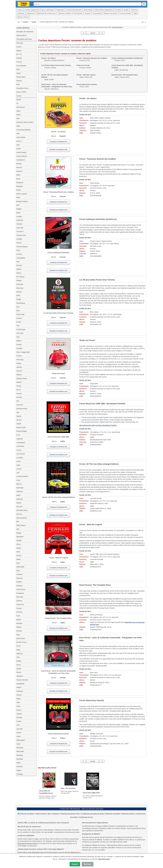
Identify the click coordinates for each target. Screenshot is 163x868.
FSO (18, 337)
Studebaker (20, 684)
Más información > (118, 27)
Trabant (19, 714)
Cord (18, 250)
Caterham (20, 220)
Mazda (19, 503)
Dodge (19, 299)
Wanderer (20, 748)
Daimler (19, 265)
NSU (18, 563)
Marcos (19, 484)
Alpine (19, 115)
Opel (18, 571)
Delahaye (20, 284)
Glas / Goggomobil (23, 352)
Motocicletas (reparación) (104, 10)
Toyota (19, 710)
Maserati (19, 491)
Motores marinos (23, 17)
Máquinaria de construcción (46, 13)
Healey (19, 363)
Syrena (19, 695)
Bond (18, 179)
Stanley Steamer (22, 680)
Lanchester (20, 446)
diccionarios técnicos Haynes (28, 843)
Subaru (19, 687)
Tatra (18, 702)
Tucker (19, 721)
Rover (19, 646)
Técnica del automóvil (74, 10)
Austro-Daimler (22, 156)
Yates (135, 13)
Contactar (55, 814)
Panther (19, 582)
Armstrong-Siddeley (23, 130)
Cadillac (19, 216)
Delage (19, 280)
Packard (19, 574)
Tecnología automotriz (24, 39)
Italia (18, 69)
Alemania (20, 43)
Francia (19, 62)
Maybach (20, 499)
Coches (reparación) (32, 10)
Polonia (19, 81)
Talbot (19, 699)
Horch (19, 390)
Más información (104, 859)
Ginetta (19, 344)
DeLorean (20, 288)
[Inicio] (19, 22)
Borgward (20, 182)
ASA (18, 133)
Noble (18, 559)
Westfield (20, 759)
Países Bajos (21, 77)
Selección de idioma (27, 814)
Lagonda (19, 439)
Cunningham (21, 258)
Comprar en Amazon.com (58, 149)
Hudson (19, 393)
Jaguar (19, 416)
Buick (18, 213)
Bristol (19, 190)
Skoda (19, 672)
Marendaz (20, 488)
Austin (19, 149)
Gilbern (19, 341)
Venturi (19, 733)
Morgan (19, 540)
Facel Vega (20, 314)
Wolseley (20, 766)
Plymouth (20, 597)
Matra (18, 495)
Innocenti (20, 405)
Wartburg (20, 755)
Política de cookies (128, 814)
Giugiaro (19, 348)
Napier (19, 548)
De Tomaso (20, 277)
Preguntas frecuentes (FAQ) (70, 814)
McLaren (19, 506)
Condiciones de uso (86, 817)
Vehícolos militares (65, 13)
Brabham (20, 186)
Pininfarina (20, 593)
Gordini (19, 356)
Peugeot (19, 586)
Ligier (18, 465)
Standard (20, 676)
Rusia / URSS (21, 92)
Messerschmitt (22, 518)
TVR (18, 725)
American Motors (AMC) (25, 122)
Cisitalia (19, 239)
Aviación (88, 13)
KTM (18, 435)
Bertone (19, 167)
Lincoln (19, 469)
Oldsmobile (20, 567)
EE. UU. (19, 54)
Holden (19, 382)
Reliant (19, 627)
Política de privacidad (112, 814)
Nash (18, 552)
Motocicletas (88, 10)
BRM (18, 198)
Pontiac (19, 608)
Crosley (19, 254)
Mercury (19, 514)
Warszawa (20, 751)
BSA (18, 205)
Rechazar (88, 864)
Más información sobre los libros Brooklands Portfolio (98, 425)
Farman (19, 318)
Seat (18, 657)
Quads (126, 10)
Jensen (19, 420)
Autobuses (30, 13)
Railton (19, 620)
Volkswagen (21, 740)
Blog (49, 814)
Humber (19, 397)
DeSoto (19, 292)
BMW (18, 175)
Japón (19, 73)
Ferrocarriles (78, 13)
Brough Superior (22, 201)
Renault (19, 631)
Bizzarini (19, 171)
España (19, 58)
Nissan (19, 555)
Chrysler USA (21, 235)
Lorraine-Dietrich (22, 476)
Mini (18, 529)
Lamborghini (21, 442)
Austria (19, 47)
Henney (19, 371)
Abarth (19, 100)
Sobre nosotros (41, 814)
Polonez (19, 601)
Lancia (19, 450)
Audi (18, 145)
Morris (19, 544)
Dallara (19, 269)
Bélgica (19, 51)
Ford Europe (21, 329)
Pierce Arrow (21, 589)
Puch (18, 616)
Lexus (19, 461)
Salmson (19, 653)
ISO (18, 412)
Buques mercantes (111, 13)
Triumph (19, 717)
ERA (18, 311)
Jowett (19, 424)
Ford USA (20, 333)
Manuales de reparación (25, 32)
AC (18, 103)
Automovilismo (22, 35)
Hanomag (20, 360)
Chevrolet (20, 228)
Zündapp (20, 774)
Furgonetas (60, 10)
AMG (18, 126)
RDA (18, 84)
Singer (19, 669)
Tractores (134, 10)
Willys (18, 763)
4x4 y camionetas (48, 10)
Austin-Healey (21, 152)
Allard (18, 111)
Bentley (19, 164)
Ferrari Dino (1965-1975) (91, 793)
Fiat (18, 326)
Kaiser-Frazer (21, 427)
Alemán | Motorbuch (57, 87)
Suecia (19, 96)
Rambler (19, 623)
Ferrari (34, 22)
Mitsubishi (20, 537)
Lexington (20, 458)
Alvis (18, 118)
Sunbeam (20, 691)
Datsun (19, 273)
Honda (19, 386)
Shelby (19, 661)
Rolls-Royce (21, 638)
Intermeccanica (22, 409)
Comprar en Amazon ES (58, 141)
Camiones (21, 13)
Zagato (19, 770)
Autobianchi (21, 160)
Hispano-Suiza (22, 378)
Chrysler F (20, 231)
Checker (19, 224)
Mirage (19, 533)
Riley (18, 635)
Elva (18, 307)
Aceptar (75, 864)
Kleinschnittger (22, 431)
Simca (19, 665)
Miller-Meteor (21, 525)
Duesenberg (21, 303)
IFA (18, 401)
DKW (18, 295)
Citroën (19, 243)
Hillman (19, 375)
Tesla (18, 706)
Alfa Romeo (21, 107)
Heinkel (19, 367)
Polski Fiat (20, 604)
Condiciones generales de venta (92, 814)
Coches (20, 10)
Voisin (19, 736)
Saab (18, 650)
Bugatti (19, 209)
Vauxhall (19, 729)
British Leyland (22, 194)
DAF (18, 262)
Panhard (19, 578)
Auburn (19, 141)
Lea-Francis (21, 454)
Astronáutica (97, 13)
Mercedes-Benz (22, 510)
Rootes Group (21, 642)
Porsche (19, 612)
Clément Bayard (22, 247)
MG (18, 522)
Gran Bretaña (21, 66)
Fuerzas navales (125, 13)
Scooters (118, 10)
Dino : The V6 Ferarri (68, 788)
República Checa (22, 88)
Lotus (18, 480)
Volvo (18, 744)
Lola (18, 473)
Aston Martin (21, 137)
